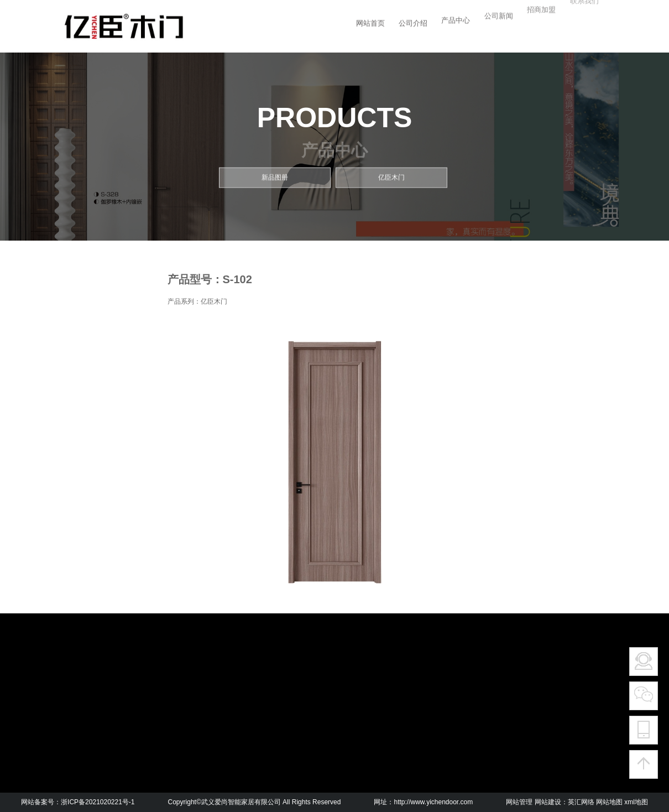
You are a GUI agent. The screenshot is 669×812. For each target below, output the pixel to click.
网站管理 (519, 802)
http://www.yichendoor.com (433, 802)
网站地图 (609, 802)
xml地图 (636, 802)
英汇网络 (581, 802)
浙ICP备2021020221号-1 (98, 802)
